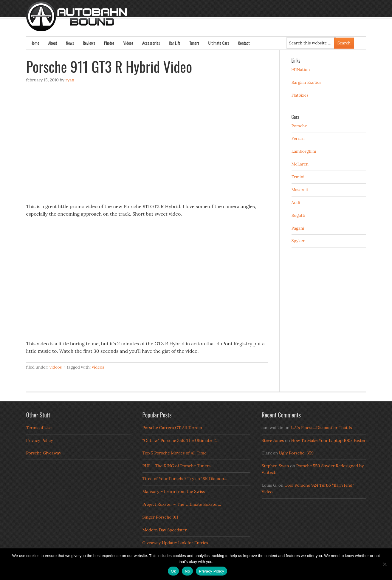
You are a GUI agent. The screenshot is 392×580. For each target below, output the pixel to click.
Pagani (298, 228)
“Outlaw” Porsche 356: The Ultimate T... (180, 440)
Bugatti (299, 215)
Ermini (298, 177)
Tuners (194, 43)
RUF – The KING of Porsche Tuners (177, 466)
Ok (173, 571)
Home (35, 43)
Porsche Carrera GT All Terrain (172, 428)
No (187, 571)
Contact (244, 43)
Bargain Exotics (307, 82)
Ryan (70, 80)
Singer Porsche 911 (160, 517)
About (53, 43)
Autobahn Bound (206, 21)
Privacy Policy (40, 440)
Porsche (299, 126)
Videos (128, 43)
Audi (296, 202)
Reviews (89, 43)
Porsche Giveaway (44, 453)
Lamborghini (304, 151)
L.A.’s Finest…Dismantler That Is (321, 428)
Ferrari (298, 138)
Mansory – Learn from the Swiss (174, 491)
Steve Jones (273, 440)
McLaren (300, 164)
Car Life (175, 43)
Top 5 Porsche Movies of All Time (175, 453)
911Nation (301, 69)
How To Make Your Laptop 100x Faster (329, 440)
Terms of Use (39, 428)
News (70, 43)
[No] (385, 564)
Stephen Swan (275, 466)
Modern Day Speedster (165, 530)
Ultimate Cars (219, 43)
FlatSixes (300, 95)
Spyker (298, 241)
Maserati (300, 190)
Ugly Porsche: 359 (296, 453)
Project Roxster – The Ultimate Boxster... (182, 504)
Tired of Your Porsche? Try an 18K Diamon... (185, 479)
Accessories (151, 43)
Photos (109, 43)
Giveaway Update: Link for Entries (175, 543)
